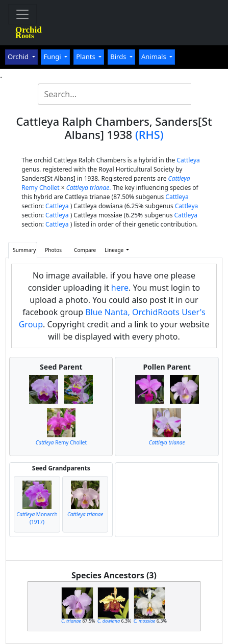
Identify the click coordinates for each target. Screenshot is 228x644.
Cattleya (188, 160)
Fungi (53, 57)
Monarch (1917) (37, 518)
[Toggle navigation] (22, 14)
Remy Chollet (61, 442)
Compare (85, 250)
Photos (53, 250)
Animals (155, 57)
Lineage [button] (115, 250)
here (120, 288)
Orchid (19, 57)
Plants (86, 57)
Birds (119, 57)
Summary (24, 250)
